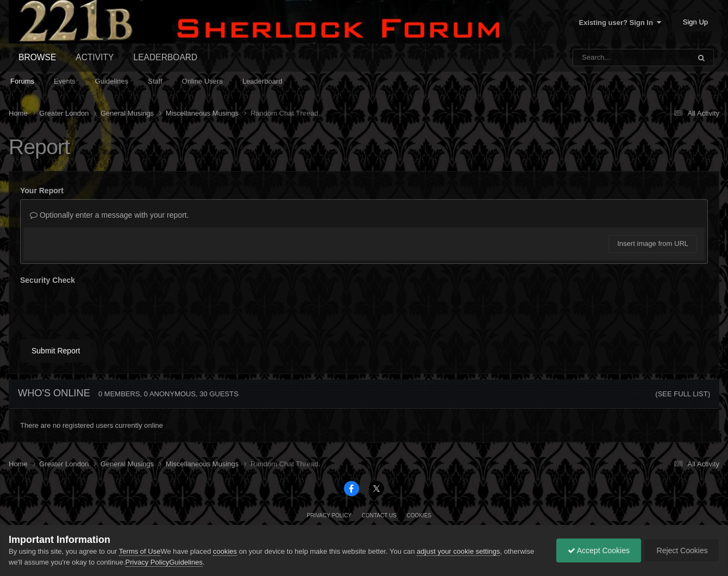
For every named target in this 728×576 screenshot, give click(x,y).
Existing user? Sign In (620, 23)
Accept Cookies (599, 550)
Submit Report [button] (56, 351)
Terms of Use (140, 551)
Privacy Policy (329, 515)
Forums (22, 81)
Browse (37, 57)
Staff (155, 81)
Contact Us (379, 515)
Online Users (202, 81)
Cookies (419, 515)
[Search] (603, 58)
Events (65, 81)
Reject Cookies (681, 550)
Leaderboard (262, 81)
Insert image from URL (653, 243)
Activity (95, 57)
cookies (225, 551)
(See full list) (683, 394)
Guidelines (112, 81)
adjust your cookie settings (458, 551)
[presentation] (103, 310)
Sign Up (695, 22)
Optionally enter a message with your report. (109, 215)
